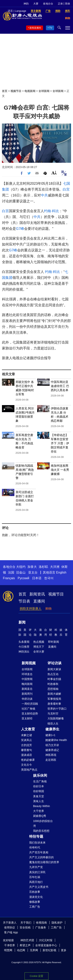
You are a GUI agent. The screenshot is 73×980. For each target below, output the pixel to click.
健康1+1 (50, 735)
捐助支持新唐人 (31, 609)
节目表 (24, 601)
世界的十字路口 (57, 709)
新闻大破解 (54, 694)
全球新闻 (44, 91)
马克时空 (53, 714)
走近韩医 (51, 760)
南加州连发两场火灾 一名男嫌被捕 (60, 470)
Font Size (54, 173)
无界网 (34, 950)
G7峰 (20, 229)
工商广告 (35, 907)
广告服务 (41, 927)
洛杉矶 (43, 567)
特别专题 (36, 836)
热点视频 (39, 642)
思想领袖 (53, 689)
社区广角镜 (28, 709)
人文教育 (28, 729)
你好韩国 (39, 791)
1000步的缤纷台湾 (43, 823)
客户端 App (11, 932)
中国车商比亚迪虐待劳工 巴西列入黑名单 (60, 386)
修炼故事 (35, 902)
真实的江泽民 (37, 872)
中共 (44, 195)
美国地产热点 (29, 770)
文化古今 (26, 765)
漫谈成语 (26, 755)
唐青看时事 (54, 704)
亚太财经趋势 (30, 714)
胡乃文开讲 (52, 745)
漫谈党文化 (36, 897)
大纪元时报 (46, 940)
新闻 (22, 622)
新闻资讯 (37, 594)
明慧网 (8, 950)
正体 (60, 4)
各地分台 (48, 4)
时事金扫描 (54, 679)
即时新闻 (54, 642)
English (61, 572)
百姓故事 (35, 892)
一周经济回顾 (30, 704)
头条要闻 (24, 642)
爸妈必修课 (28, 760)
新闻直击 (27, 689)
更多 (64, 950)
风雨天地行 (36, 882)
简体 (68, 4)
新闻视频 (29, 663)
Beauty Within (41, 806)
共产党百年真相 (39, 852)
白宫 (66, 189)
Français (9, 578)
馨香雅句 (26, 750)
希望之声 (25, 945)
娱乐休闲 (40, 775)
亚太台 (33, 572)
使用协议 (10, 927)
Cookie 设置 (36, 976)
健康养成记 (52, 750)
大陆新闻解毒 (56, 718)
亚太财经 (27, 718)
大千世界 (39, 811)
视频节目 (16, 91)
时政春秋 (53, 684)
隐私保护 (57, 923)
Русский (23, 578)
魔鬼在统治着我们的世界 (44, 862)
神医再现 (51, 755)
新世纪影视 (49, 950)
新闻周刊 (27, 694)
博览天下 (39, 647)
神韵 (26, 4)
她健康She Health (56, 740)
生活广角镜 (40, 781)
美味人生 (39, 801)
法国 (11, 572)
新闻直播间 (35, 28)
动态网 (21, 950)
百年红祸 (35, 877)
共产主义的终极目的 (41, 857)
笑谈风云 (26, 740)
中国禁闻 (27, 679)
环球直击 (27, 674)
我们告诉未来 (37, 843)
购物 (48, 609)
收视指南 (41, 923)
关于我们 (26, 923)
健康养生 (52, 729)
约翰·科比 (51, 211)
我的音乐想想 (41, 831)
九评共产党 (36, 867)
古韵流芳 (26, 745)
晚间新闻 (27, 684)
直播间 (39, 601)
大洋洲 (55, 567)
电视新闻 (30, 91)
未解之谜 (26, 735)
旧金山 (21, 572)
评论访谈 (55, 663)
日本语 (37, 578)
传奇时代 (35, 847)
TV (51, 28)
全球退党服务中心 (46, 945)
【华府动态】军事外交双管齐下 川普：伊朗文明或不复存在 (60, 443)
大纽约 (21, 567)
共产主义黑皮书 (39, 887)
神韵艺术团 (27, 940)
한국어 (49, 578)
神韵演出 (24, 652)
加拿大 (32, 567)
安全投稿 (25, 927)
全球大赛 (39, 652)
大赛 (36, 4)
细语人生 (53, 724)
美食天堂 (39, 796)
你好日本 (39, 786)
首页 (5, 91)
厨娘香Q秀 (40, 816)
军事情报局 (54, 699)
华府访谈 (27, 699)
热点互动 (53, 674)
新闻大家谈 (54, 669)
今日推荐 (24, 647)
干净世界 (10, 945)
